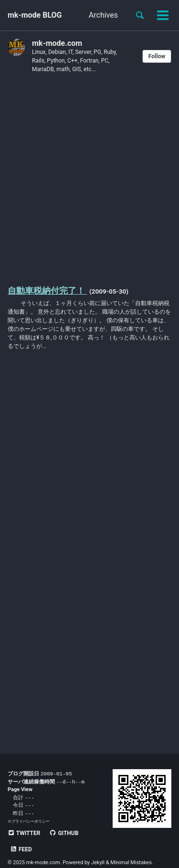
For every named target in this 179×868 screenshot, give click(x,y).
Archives (103, 15)
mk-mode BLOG (35, 15)
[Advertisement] (89, 178)
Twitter (24, 836)
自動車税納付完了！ (47, 291)
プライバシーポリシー (31, 824)
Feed (98, 836)
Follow (157, 56)
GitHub (64, 836)
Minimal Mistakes (131, 849)
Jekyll (98, 849)
